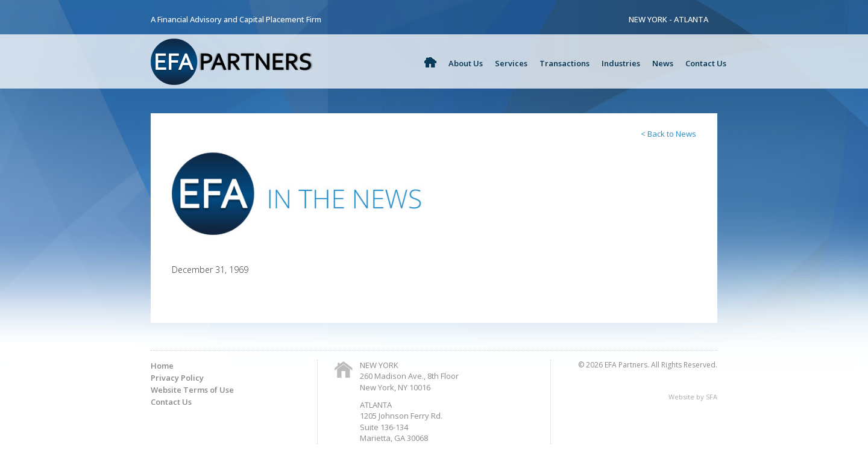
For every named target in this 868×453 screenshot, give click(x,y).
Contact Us (706, 63)
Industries (621, 63)
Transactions (565, 63)
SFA (712, 397)
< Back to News (668, 134)
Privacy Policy (177, 378)
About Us (466, 63)
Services (511, 63)
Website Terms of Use (192, 390)
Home (162, 366)
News (663, 63)
